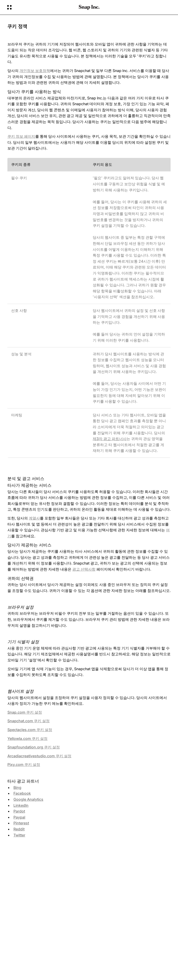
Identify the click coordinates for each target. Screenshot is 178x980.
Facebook (22, 793)
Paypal (19, 817)
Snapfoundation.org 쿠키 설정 (34, 747)
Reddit (19, 829)
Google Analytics (28, 799)
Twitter (19, 835)
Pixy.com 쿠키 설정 (24, 764)
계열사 (34, 518)
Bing (17, 787)
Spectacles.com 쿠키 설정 (30, 730)
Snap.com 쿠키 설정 (25, 712)
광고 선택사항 (84, 569)
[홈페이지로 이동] (89, 7)
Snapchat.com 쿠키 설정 (29, 721)
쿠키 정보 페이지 (21, 136)
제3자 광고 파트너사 (110, 439)
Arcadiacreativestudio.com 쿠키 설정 (39, 756)
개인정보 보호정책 (35, 71)
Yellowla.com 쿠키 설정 (27, 738)
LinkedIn (21, 805)
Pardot (19, 811)
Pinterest (21, 823)
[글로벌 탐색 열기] (40, 7)
